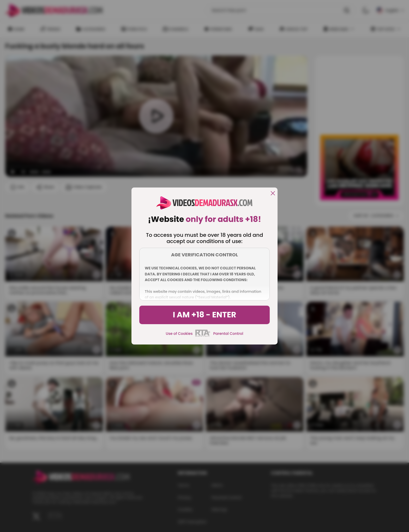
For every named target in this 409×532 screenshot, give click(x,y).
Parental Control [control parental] (228, 334)
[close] (273, 194)
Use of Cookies (179, 334)
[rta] (203, 336)
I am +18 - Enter (204, 315)
